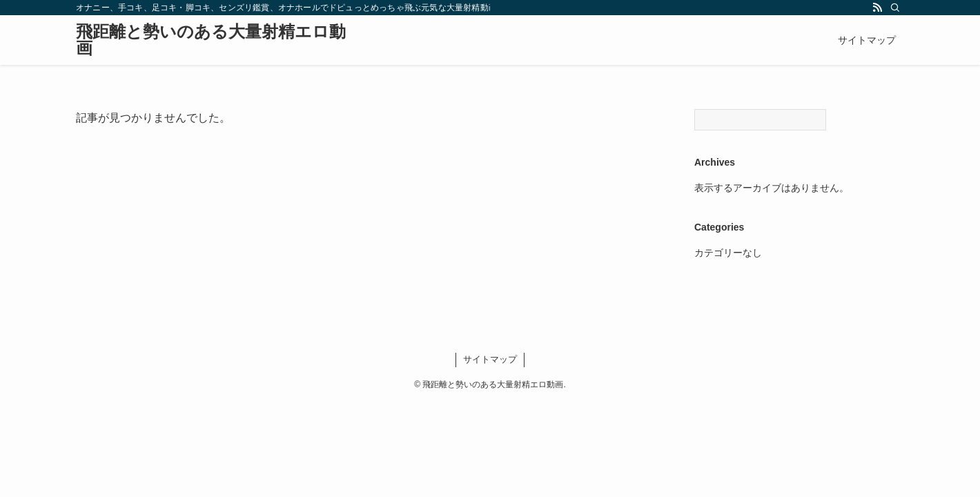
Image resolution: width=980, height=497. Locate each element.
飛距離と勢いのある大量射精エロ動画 (211, 40)
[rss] (877, 8)
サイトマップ (490, 359)
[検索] (895, 8)
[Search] (760, 120)
